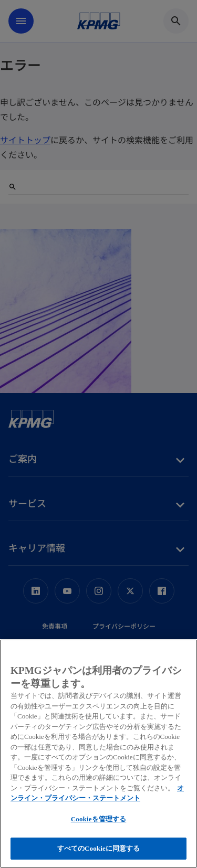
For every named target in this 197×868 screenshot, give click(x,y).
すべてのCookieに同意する (99, 848)
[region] (98, 754)
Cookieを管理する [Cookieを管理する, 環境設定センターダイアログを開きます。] (98, 819)
